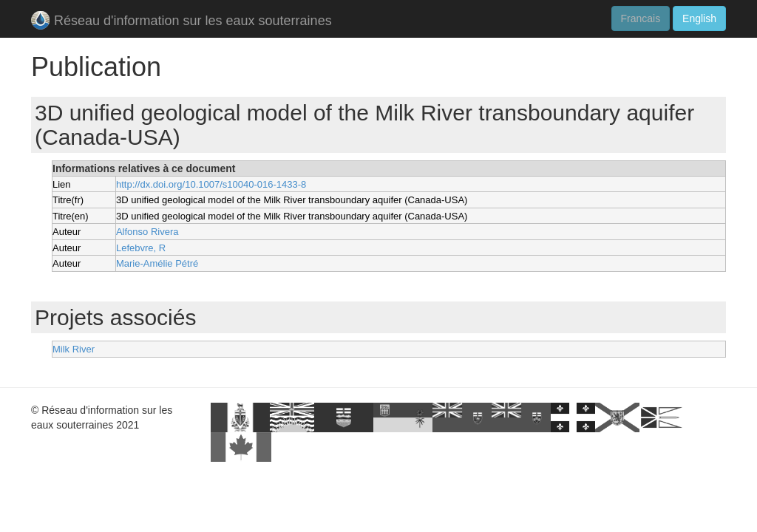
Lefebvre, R (141, 248)
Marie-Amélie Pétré (157, 263)
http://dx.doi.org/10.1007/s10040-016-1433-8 (211, 184)
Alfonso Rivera (147, 232)
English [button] (699, 18)
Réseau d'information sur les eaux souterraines (181, 22)
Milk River (74, 349)
